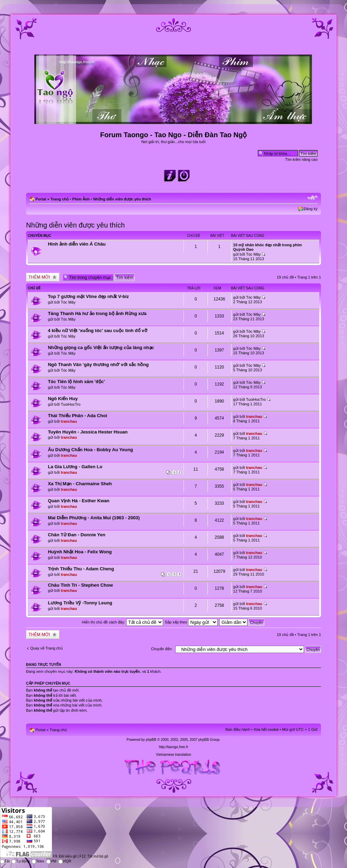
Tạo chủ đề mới (43, 277)
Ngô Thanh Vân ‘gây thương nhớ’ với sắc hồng (98, 365)
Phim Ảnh (81, 199)
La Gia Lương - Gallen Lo (75, 467)
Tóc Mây (253, 254)
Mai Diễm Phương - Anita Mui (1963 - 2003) (94, 518)
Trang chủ (60, 199)
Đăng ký (311, 209)
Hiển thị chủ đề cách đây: (122, 622)
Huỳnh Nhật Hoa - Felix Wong (80, 552)
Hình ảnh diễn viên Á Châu (77, 244)
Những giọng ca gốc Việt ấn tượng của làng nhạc (101, 348)
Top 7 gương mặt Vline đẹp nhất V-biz (88, 296)
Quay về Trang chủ (46, 648)
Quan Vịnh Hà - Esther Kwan (79, 501)
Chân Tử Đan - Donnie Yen (77, 535)
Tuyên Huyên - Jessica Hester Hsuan (88, 432)
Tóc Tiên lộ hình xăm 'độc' (76, 382)
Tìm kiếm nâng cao (301, 159)
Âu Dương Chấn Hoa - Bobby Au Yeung (90, 450)
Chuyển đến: (162, 649)
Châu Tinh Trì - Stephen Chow (80, 585)
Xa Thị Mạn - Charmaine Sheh (80, 484)
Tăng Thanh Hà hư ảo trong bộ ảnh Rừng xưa (97, 313)
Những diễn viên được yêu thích (122, 199)
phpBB (151, 740)
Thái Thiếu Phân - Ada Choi (78, 416)
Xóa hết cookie (266, 729)
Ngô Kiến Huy (63, 399)
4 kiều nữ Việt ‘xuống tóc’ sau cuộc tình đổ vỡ (98, 330)
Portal (41, 199)
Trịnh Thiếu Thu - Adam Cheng (81, 569)
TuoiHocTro (71, 404)
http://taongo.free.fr (174, 747)
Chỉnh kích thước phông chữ (312, 198)
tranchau (69, 421)
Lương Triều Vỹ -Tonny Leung (80, 603)
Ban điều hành (238, 729)
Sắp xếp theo (191, 622)
